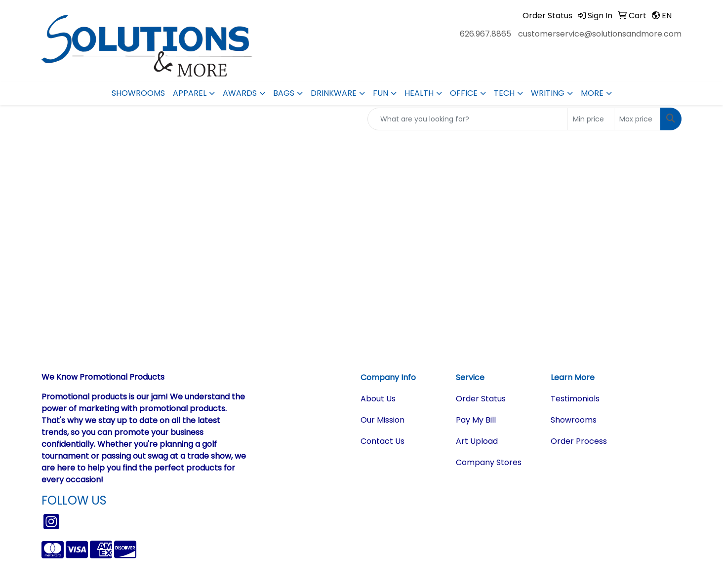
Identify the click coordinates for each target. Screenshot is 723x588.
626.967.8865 (485, 34)
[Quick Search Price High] (637, 119)
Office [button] (464, 93)
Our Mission (382, 420)
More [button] (592, 93)
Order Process (579, 441)
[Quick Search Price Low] (591, 119)
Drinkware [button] (334, 93)
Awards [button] (240, 93)
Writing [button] (548, 93)
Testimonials (575, 399)
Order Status (481, 399)
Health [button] (419, 93)
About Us (378, 399)
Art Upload (477, 441)
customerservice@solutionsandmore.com (600, 34)
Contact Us (382, 441)
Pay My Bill (476, 420)
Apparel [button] (190, 93)
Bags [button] (284, 93)
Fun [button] (381, 93)
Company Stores (489, 462)
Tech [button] (504, 93)
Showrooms (138, 93)
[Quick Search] (468, 119)
